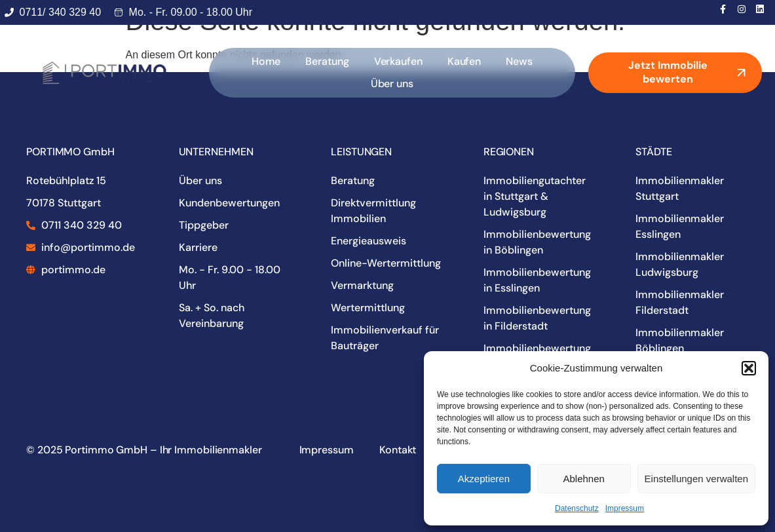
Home (266, 61)
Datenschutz (577, 508)
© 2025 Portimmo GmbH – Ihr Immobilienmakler (144, 450)
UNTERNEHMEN (216, 152)
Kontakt (396, 450)
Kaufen (464, 61)
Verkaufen (398, 61)
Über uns (392, 84)
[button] (749, 368)
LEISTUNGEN (361, 152)
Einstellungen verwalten (696, 479)
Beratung (327, 61)
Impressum (625, 508)
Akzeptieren (484, 479)
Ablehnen (583, 479)
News (519, 61)
